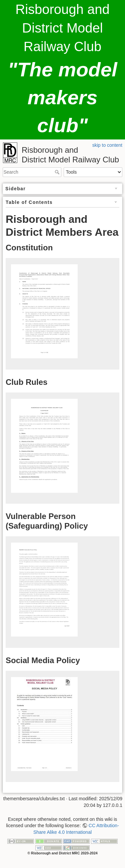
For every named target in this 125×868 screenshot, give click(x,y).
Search (58, 172)
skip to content (107, 145)
